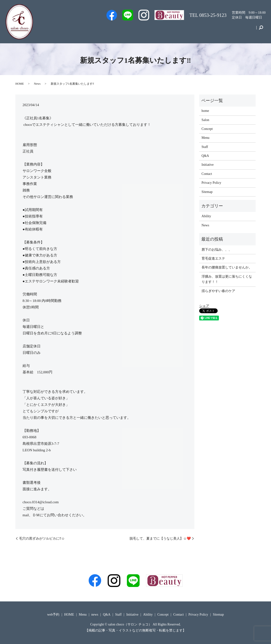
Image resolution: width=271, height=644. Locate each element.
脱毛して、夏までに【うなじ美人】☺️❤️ (160, 539)
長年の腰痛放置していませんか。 (227, 267)
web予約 (116, 30)
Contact (246, 30)
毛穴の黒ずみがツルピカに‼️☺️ (42, 539)
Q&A (168, 30)
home (205, 111)
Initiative (205, 30)
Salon (151, 30)
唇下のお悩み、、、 (217, 250)
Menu (186, 30)
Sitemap (207, 192)
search (261, 30)
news (95, 615)
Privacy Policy (211, 183)
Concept (226, 30)
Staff (135, 30)
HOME (20, 84)
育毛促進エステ (213, 258)
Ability (206, 216)
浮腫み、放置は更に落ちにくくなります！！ (227, 279)
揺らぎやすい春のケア (218, 291)
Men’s (96, 30)
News (37, 84)
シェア (204, 306)
